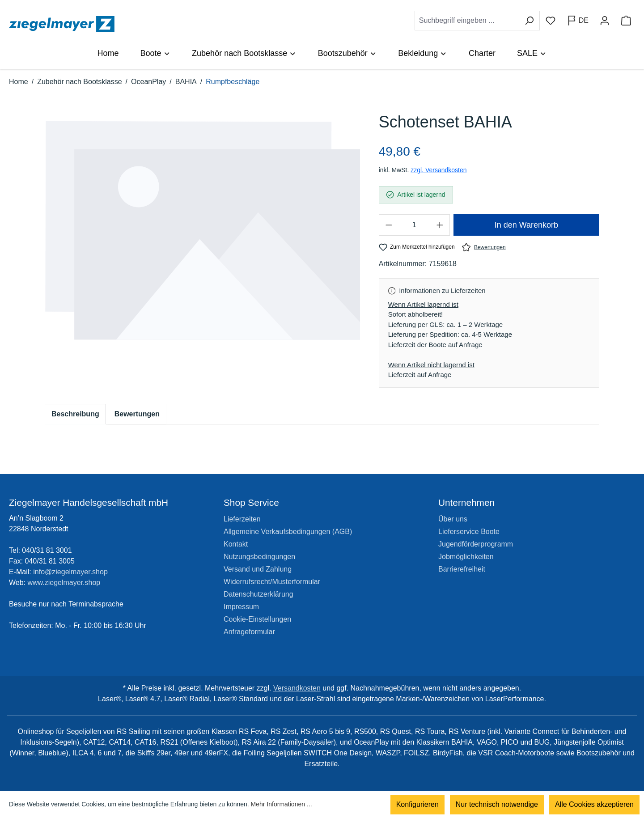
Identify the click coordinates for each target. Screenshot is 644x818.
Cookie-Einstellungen (257, 619)
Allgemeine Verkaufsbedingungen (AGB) (288, 532)
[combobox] (467, 21)
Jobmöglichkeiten (466, 557)
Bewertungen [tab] (137, 414)
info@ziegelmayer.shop (70, 572)
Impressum (241, 607)
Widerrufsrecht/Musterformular (272, 582)
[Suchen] (529, 21)
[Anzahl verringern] (389, 225)
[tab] (75, 414)
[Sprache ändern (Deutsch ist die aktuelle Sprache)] (578, 21)
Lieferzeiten (242, 519)
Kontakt (236, 544)
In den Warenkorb (526, 225)
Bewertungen (484, 247)
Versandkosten (297, 688)
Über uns (453, 519)
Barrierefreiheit (462, 569)
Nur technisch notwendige (497, 804)
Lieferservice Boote (469, 532)
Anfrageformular (249, 632)
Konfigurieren (417, 804)
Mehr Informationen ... (282, 805)
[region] (203, 239)
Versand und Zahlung (258, 569)
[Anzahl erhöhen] (440, 225)
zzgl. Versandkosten (439, 170)
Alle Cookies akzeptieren (594, 804)
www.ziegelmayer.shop (64, 583)
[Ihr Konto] (605, 21)
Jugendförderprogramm (476, 544)
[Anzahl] (414, 225)
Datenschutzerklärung (258, 594)
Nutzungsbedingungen (259, 557)
